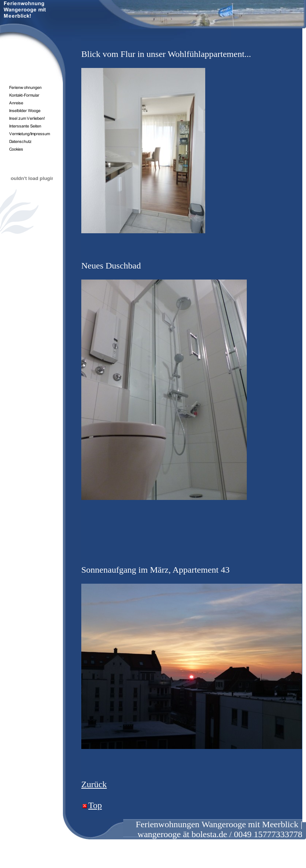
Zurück (94, 784)
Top (95, 805)
